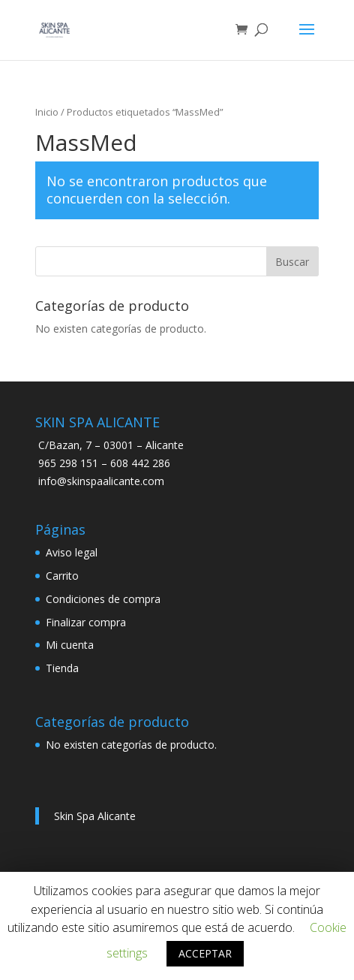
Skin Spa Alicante (95, 816)
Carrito (62, 576)
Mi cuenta (70, 645)
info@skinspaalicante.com (101, 481)
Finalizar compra (86, 622)
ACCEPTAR (205, 953)
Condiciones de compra (103, 599)
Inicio (47, 112)
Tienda (62, 668)
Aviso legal (72, 552)
